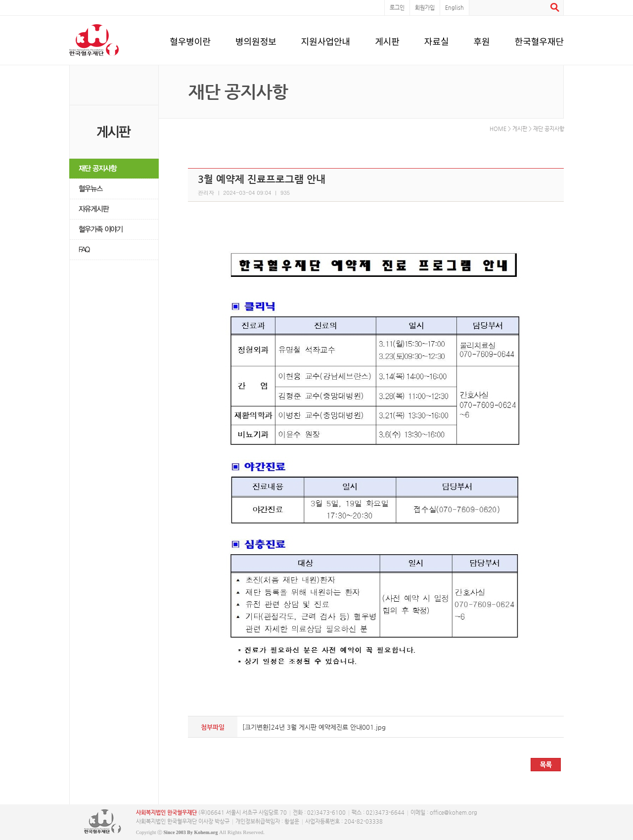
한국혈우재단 (539, 40)
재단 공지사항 (114, 169)
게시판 (387, 40)
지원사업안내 (326, 40)
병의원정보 (256, 40)
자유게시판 (114, 209)
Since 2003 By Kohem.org (191, 832)
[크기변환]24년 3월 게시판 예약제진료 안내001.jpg (314, 727)
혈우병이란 (190, 40)
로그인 (397, 8)
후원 (482, 40)
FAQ (114, 250)
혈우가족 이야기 (114, 230)
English (454, 8)
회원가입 (425, 8)
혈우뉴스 (114, 189)
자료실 (437, 40)
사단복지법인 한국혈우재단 (103, 822)
